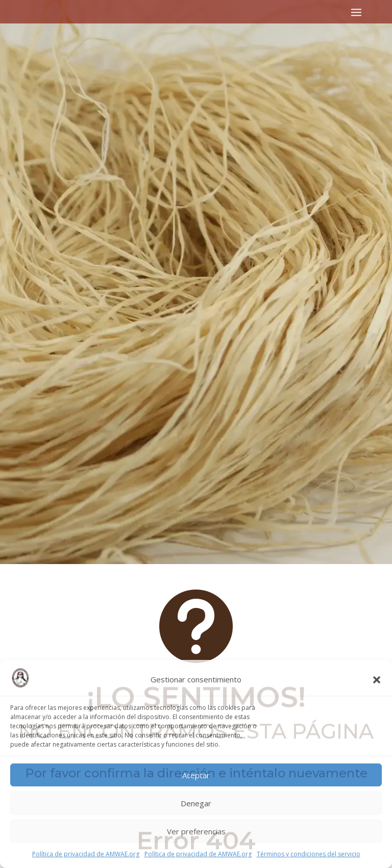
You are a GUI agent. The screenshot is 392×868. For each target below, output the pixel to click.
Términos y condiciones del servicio (309, 854)
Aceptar (196, 775)
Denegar (196, 803)
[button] (377, 680)
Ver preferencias (196, 831)
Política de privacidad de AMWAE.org (86, 854)
